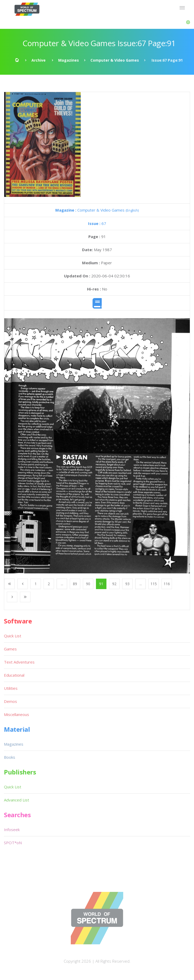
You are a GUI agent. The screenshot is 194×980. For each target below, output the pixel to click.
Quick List (13, 636)
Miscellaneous (17, 714)
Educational (14, 675)
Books (10, 757)
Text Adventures (19, 662)
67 (97, 223)
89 (75, 584)
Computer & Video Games (115, 60)
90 (88, 584)
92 (114, 584)
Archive (39, 60)
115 (154, 584)
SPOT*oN (13, 843)
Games (10, 649)
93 (127, 584)
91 (101, 584)
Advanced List (17, 800)
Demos (10, 701)
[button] (188, 22)
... (62, 584)
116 (167, 584)
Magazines (69, 60)
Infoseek (12, 830)
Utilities (11, 688)
